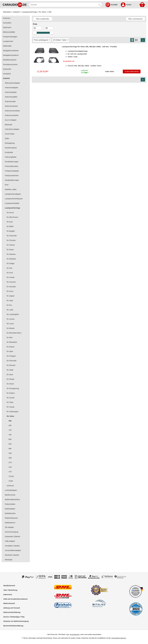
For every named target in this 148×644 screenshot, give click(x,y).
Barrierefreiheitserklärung (13, 626)
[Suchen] (63, 5)
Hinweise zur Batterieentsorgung (16, 621)
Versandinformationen (119, 638)
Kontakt (114, 5)
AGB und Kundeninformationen (15, 599)
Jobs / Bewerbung (10, 590)
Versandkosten (75, 634)
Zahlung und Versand (12, 608)
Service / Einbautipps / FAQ (14, 617)
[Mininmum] (37, 28)
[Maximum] (49, 28)
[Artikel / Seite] (61, 40)
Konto (129, 5)
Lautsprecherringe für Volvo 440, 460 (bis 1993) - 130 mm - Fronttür (89, 47)
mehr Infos (110, 71)
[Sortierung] (42, 40)
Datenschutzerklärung (12, 612)
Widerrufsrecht (9, 603)
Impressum (8, 594)
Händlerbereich (9, 586)
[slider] (35, 33)
